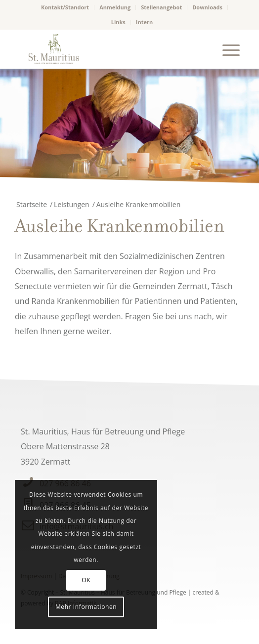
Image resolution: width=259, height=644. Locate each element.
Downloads (207, 7)
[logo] (107, 49)
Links (118, 22)
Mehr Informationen (86, 607)
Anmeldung (115, 7)
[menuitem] (65, 7)
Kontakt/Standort (65, 7)
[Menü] (226, 49)
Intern (144, 22)
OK (86, 580)
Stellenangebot (161, 7)
